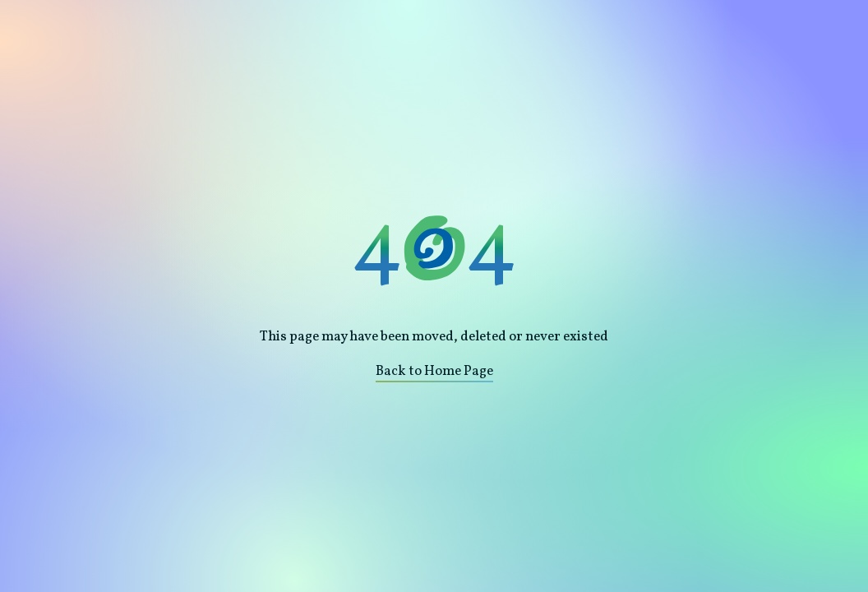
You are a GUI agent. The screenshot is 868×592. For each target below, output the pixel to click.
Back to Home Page (434, 371)
